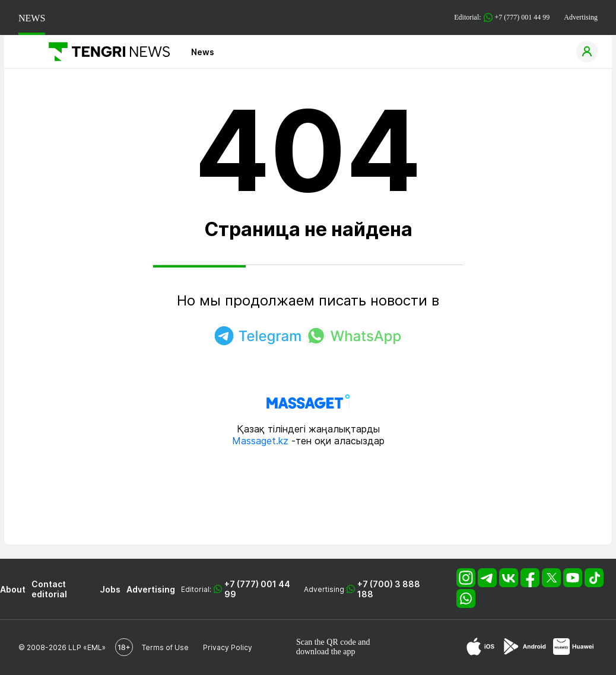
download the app (326, 652)
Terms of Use (165, 647)
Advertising (581, 17)
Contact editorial (49, 589)
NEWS (32, 18)
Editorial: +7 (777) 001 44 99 (502, 17)
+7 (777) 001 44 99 (257, 589)
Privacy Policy (228, 647)
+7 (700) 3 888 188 (389, 589)
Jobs (110, 589)
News (203, 52)
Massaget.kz (260, 441)
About (13, 589)
